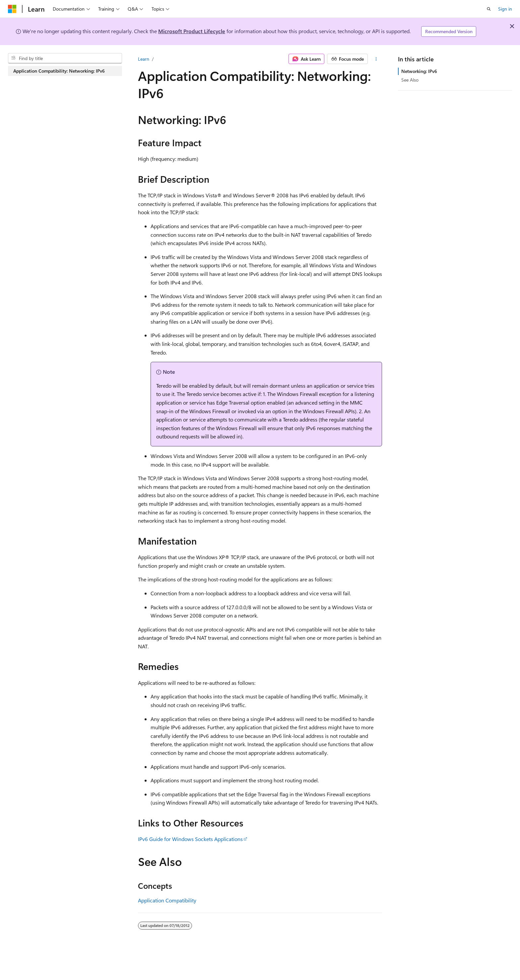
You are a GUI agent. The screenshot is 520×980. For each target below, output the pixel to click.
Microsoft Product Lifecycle (192, 31)
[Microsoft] (12, 9)
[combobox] (65, 58)
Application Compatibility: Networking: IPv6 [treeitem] (59, 71)
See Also (410, 80)
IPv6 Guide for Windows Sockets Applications (190, 839)
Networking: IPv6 (419, 71)
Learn (144, 59)
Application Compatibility (167, 900)
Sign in (505, 9)
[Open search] (489, 9)
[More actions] (376, 59)
